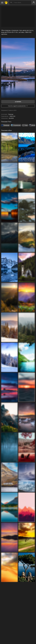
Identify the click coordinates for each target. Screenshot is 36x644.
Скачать (18, 102)
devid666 (11, 118)
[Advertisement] (18, 17)
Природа (11, 114)
